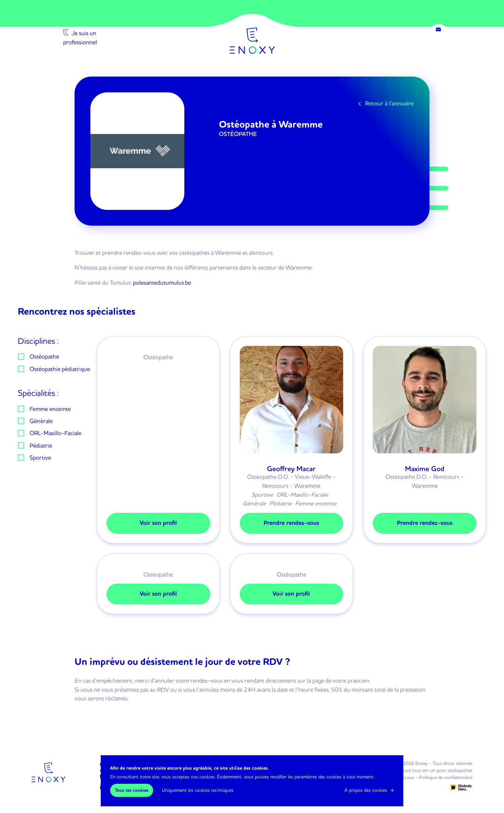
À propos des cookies (366, 790)
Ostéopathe (44, 356)
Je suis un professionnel (102, 53)
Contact (438, 29)
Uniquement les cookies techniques (198, 790)
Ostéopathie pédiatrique (60, 369)
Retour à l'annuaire (389, 103)
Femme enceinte (50, 409)
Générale (41, 421)
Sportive (40, 457)
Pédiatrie (41, 445)
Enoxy (252, 40)
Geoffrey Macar (291, 469)
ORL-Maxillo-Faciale (55, 433)
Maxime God (425, 469)
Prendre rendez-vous (291, 523)
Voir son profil (158, 523)
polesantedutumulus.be (162, 282)
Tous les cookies (132, 790)
